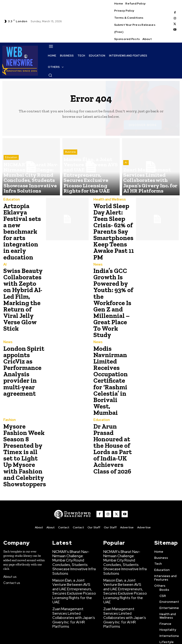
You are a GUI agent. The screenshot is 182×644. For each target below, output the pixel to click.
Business (70, 170)
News (98, 258)
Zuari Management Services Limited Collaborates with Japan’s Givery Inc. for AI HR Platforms (73, 551)
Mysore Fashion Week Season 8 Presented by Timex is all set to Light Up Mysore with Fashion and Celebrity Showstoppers (23, 410)
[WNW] (75, 466)
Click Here (69, 636)
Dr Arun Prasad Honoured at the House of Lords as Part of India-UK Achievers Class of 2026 (114, 402)
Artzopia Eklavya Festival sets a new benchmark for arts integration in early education (24, 225)
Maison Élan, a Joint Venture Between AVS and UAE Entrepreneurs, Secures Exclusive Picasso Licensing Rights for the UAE (73, 532)
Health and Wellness (109, 200)
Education (11, 170)
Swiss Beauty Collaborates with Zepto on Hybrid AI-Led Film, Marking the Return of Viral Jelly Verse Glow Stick (22, 286)
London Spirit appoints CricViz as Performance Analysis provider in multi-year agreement (21, 341)
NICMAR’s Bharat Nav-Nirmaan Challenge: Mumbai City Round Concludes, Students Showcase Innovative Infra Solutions (73, 510)
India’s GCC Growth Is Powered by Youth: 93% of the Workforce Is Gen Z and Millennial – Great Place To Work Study (112, 286)
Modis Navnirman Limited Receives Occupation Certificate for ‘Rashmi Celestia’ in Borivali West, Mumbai (112, 347)
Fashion (9, 379)
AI (126, 174)
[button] (50, 75)
